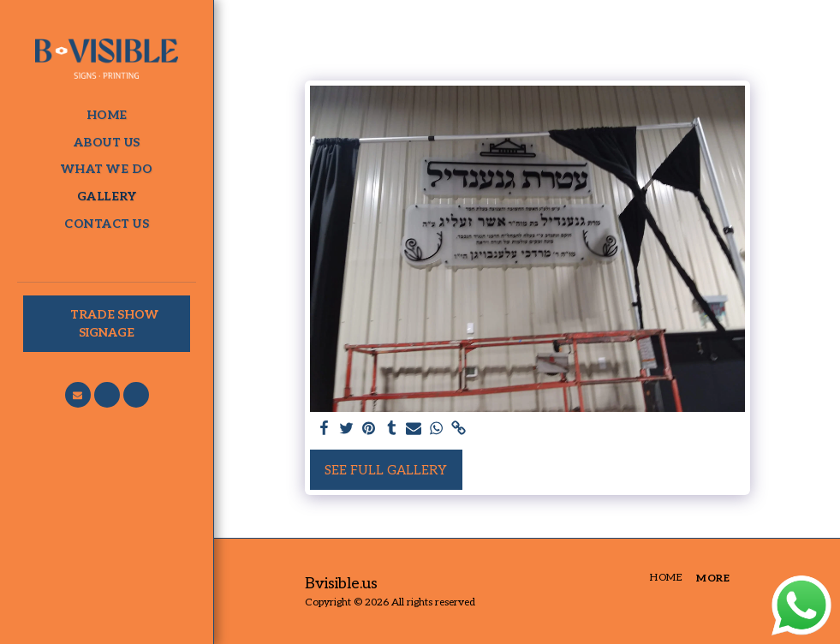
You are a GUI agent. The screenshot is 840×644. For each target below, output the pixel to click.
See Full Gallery (386, 470)
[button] (78, 395)
